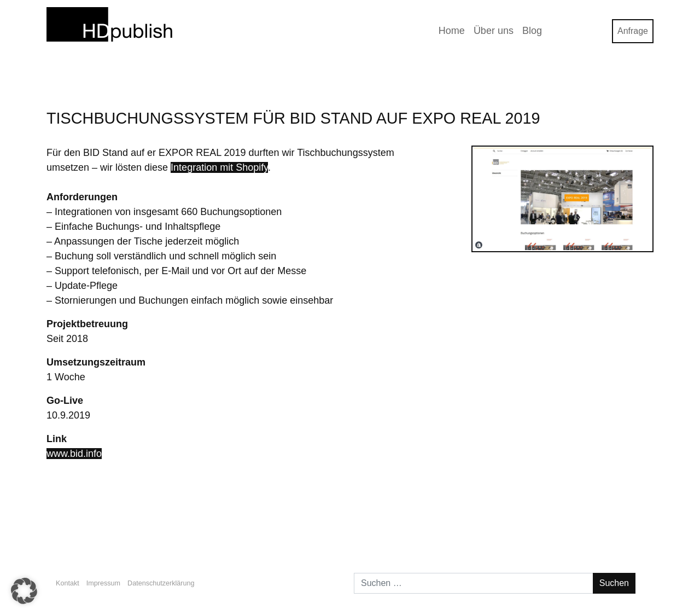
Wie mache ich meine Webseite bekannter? (142, 529)
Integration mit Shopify (219, 167)
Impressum (103, 583)
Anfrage (633, 31)
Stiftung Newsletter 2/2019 (591, 529)
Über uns (494, 31)
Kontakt (68, 583)
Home (452, 31)
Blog (532, 31)
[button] (24, 591)
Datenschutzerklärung (161, 583)
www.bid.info (74, 454)
